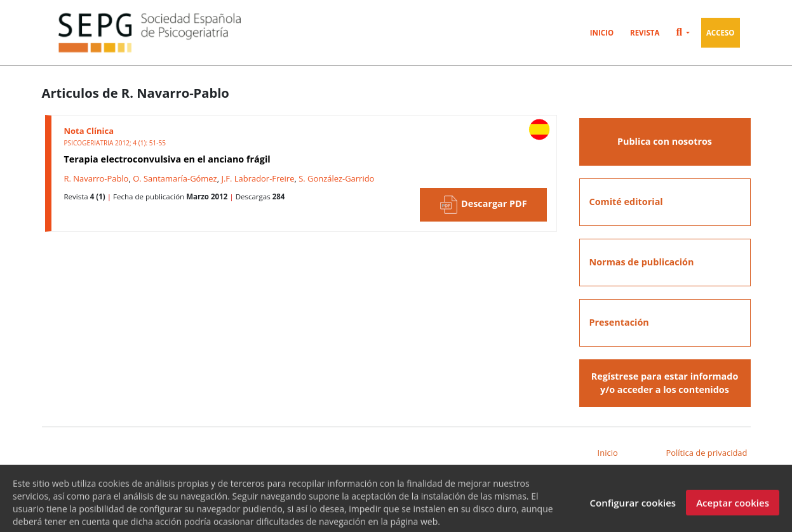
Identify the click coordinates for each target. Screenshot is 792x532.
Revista (645, 33)
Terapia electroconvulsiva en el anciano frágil (167, 159)
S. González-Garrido (336, 178)
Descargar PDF (483, 205)
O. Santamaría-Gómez (175, 178)
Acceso (721, 33)
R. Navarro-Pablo (97, 178)
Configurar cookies (633, 507)
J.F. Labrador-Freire (258, 178)
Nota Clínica (89, 131)
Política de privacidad (706, 453)
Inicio (602, 33)
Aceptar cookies (733, 507)
